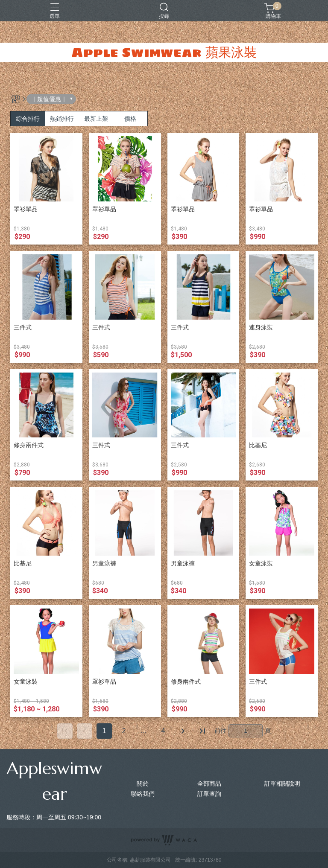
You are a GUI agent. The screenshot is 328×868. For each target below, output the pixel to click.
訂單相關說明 (282, 784)
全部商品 (209, 784)
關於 (143, 784)
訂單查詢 (209, 794)
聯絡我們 (143, 794)
